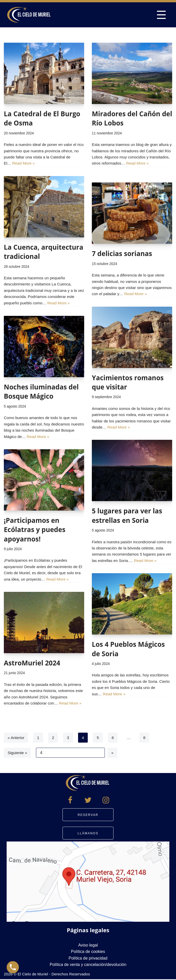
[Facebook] (70, 801)
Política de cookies (88, 952)
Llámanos (88, 834)
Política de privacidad (88, 958)
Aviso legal (88, 945)
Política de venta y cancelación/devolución (88, 965)
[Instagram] (106, 801)
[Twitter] (88, 801)
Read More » (47, 165)
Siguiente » (18, 753)
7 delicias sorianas (122, 253)
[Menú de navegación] (161, 15)
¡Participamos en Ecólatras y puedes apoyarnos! (35, 530)
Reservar (88, 815)
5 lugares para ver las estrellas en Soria (127, 515)
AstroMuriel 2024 (32, 663)
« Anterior (16, 738)
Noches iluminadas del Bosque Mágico (41, 391)
